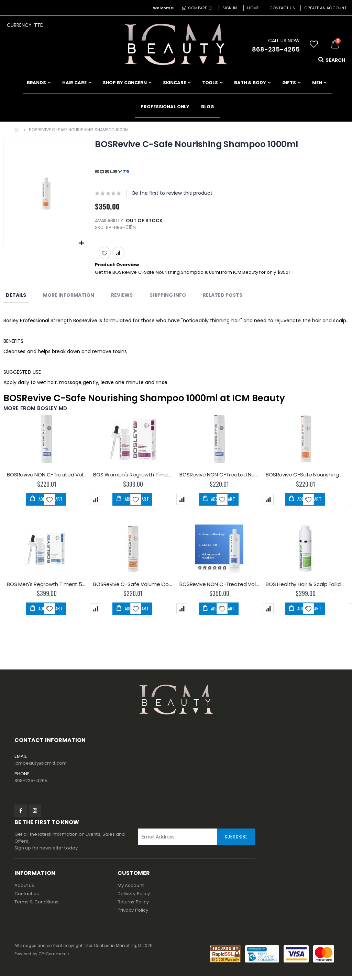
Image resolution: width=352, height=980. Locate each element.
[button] (314, 44)
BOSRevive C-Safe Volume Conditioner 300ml (133, 587)
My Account (131, 889)
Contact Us (282, 8)
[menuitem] (208, 107)
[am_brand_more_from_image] (47, 443)
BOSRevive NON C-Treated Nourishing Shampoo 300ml (219, 477)
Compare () (197, 8)
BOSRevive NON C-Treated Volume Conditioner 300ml (47, 477)
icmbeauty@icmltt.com (41, 767)
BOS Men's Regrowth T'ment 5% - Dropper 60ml (47, 587)
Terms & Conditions (36, 906)
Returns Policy (133, 906)
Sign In (230, 8)
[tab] (16, 297)
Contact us (27, 897)
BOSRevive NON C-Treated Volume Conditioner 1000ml (219, 587)
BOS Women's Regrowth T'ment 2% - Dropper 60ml (133, 477)
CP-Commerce (54, 958)
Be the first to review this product (172, 193)
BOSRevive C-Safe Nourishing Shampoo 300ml (305, 477)
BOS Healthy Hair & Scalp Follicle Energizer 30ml (305, 587)
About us (24, 889)
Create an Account (325, 8)
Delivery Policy (134, 897)
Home (253, 8)
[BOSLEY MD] (112, 171)
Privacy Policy (133, 914)
